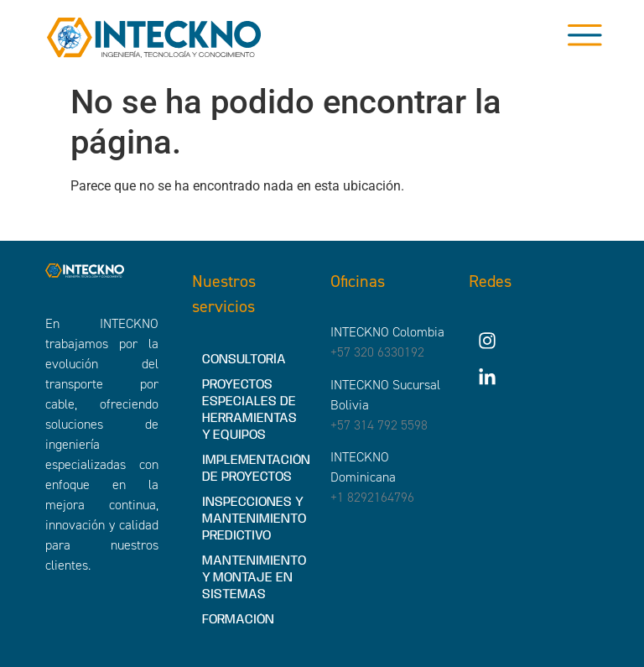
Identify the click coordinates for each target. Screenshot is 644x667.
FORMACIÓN (238, 620)
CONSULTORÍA (244, 360)
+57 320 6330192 (377, 352)
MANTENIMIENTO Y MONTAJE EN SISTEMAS (254, 578)
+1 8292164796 (372, 497)
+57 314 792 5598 (379, 425)
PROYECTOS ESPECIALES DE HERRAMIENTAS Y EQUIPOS (249, 410)
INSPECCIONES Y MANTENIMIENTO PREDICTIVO (254, 519)
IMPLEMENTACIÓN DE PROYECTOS (256, 469)
